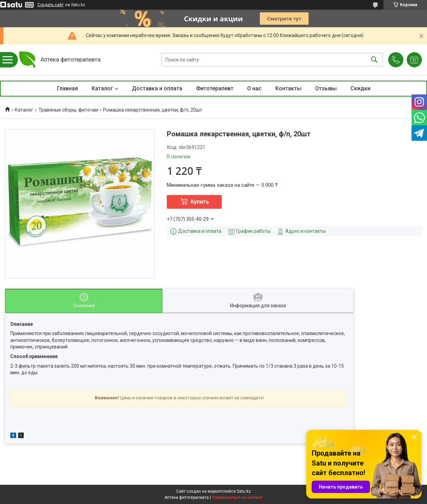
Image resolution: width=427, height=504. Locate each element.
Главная (67, 88)
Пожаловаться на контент (237, 497)
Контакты (288, 88)
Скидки (360, 88)
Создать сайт (50, 5)
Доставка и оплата (157, 88)
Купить (200, 202)
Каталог (102, 88)
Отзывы (326, 88)
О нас (254, 88)
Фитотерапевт (215, 88)
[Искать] (374, 60)
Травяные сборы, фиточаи (68, 110)
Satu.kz (244, 491)
